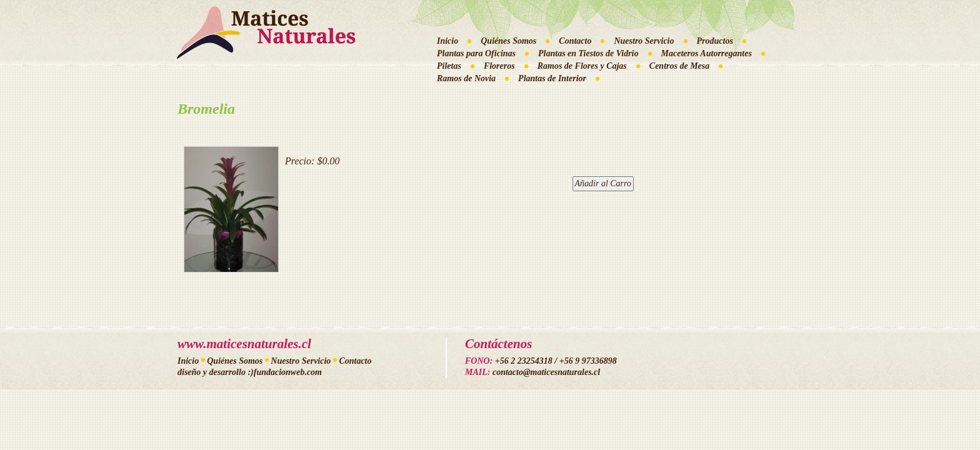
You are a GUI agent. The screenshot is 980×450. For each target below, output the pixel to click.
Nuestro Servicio (644, 41)
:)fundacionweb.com (285, 372)
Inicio (447, 41)
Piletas (449, 66)
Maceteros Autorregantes (707, 53)
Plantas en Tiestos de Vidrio (588, 53)
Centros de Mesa (679, 66)
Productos (715, 41)
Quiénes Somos (508, 41)
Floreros (499, 66)
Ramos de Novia (466, 78)
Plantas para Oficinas (476, 53)
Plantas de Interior (552, 78)
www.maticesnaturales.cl (244, 344)
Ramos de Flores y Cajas (582, 66)
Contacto (575, 41)
